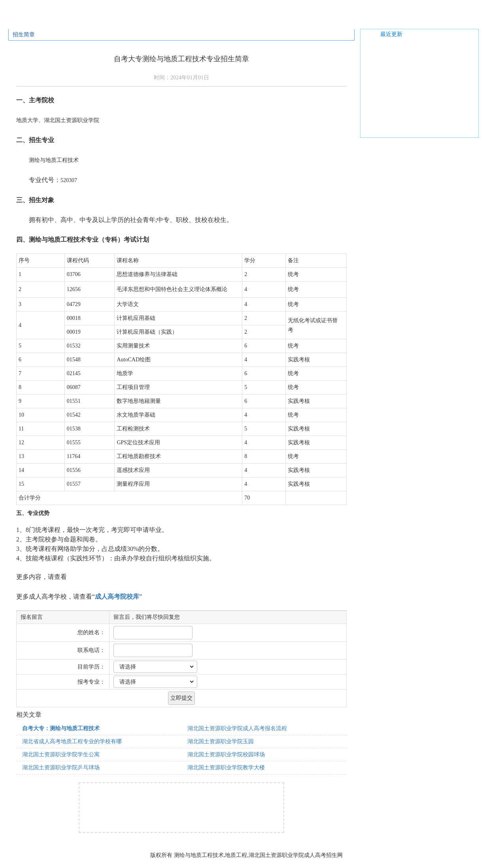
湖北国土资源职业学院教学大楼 (226, 767)
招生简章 (66, 20)
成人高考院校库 (117, 597)
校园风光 (263, 20)
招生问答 (145, 20)
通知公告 (184, 20)
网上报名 (303, 20)
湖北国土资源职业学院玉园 (221, 741)
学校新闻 (224, 20)
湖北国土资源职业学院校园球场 (226, 754)
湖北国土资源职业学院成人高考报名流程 (237, 728)
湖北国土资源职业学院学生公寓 (61, 754)
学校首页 (26, 20)
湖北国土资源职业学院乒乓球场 (61, 767)
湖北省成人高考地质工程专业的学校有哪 (72, 741)
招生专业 (105, 20)
